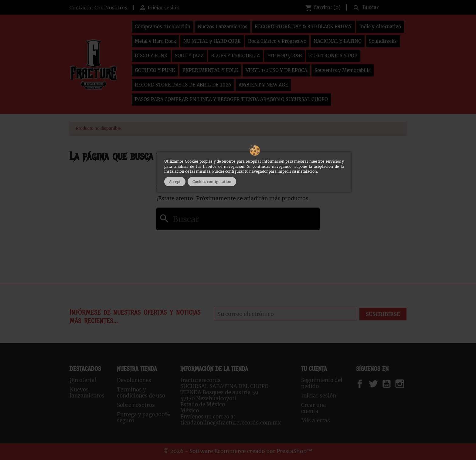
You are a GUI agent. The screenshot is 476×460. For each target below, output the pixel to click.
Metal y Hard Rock (155, 41)
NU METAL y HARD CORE (212, 41)
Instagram (407, 384)
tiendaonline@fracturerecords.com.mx (231, 423)
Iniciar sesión (319, 396)
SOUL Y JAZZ (189, 56)
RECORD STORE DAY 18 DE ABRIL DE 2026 (183, 85)
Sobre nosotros (136, 405)
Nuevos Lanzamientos (223, 27)
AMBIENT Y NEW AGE (263, 85)
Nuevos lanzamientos (87, 393)
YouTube (392, 384)
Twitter (377, 384)
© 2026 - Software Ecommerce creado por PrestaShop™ (238, 451)
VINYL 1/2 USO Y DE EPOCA (276, 70)
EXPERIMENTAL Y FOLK (210, 70)
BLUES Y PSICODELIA (235, 56)
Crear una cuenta (314, 408)
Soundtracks (383, 41)
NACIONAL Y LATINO (338, 41)
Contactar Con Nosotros (98, 8)
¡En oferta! (83, 380)
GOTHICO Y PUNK (155, 70)
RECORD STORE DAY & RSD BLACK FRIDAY (303, 27)
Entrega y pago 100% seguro (144, 418)
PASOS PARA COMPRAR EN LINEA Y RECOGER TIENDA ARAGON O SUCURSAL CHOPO (231, 99)
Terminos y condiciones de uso (141, 393)
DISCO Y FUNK (151, 56)
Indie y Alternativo (380, 27)
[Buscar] (378, 7)
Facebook (366, 384)
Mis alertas (316, 421)
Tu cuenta (314, 369)
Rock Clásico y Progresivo (277, 41)
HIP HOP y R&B (284, 56)
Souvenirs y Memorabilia (343, 70)
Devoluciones (134, 380)
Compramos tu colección (163, 27)
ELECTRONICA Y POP (333, 56)
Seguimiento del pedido (322, 383)
